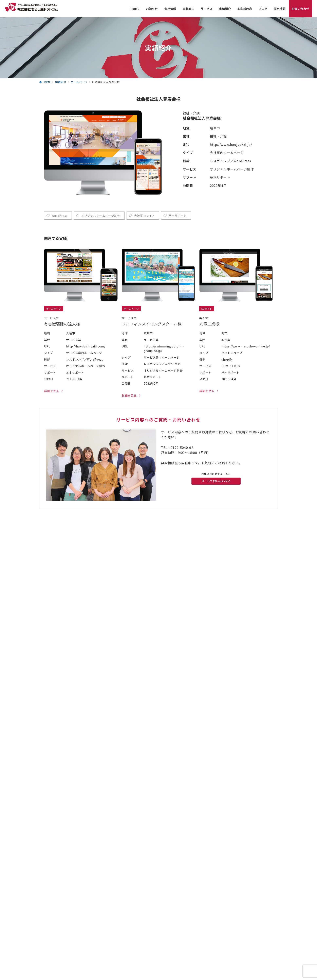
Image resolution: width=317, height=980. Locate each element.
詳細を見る (52, 391)
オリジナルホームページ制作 (101, 216)
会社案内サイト (145, 216)
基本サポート (178, 216)
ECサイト (207, 309)
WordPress (60, 216)
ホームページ (54, 309)
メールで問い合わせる (216, 481)
